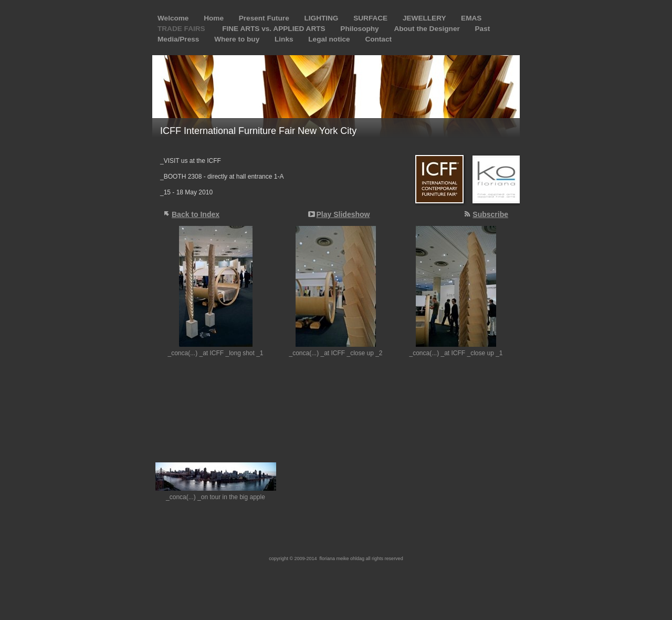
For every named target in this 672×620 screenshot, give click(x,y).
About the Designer (428, 29)
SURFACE (371, 18)
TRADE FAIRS (183, 29)
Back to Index (196, 214)
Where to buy (238, 39)
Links (285, 39)
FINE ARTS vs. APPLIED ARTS (275, 29)
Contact (378, 39)
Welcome (174, 18)
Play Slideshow (343, 214)
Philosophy (360, 29)
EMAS (471, 18)
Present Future (265, 18)
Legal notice (330, 39)
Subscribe (490, 214)
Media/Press (179, 39)
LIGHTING (322, 18)
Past (483, 29)
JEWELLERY (425, 18)
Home (215, 18)
